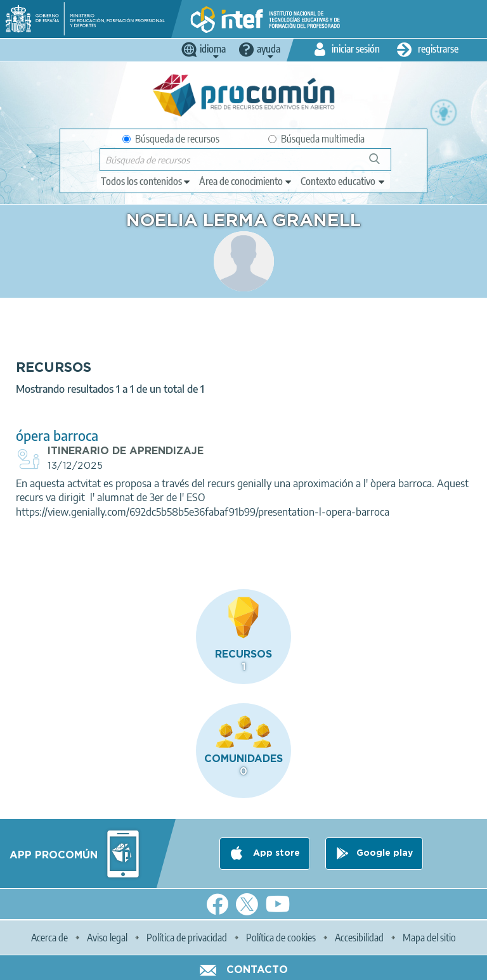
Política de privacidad (187, 938)
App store (275, 853)
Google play (385, 853)
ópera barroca (57, 436)
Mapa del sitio (429, 938)
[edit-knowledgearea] (246, 181)
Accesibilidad (359, 938)
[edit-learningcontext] (343, 181)
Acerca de (49, 938)
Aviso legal (107, 938)
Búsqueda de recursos (171, 139)
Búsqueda (381, 164)
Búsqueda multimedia (316, 139)
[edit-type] (146, 181)
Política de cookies (281, 938)
